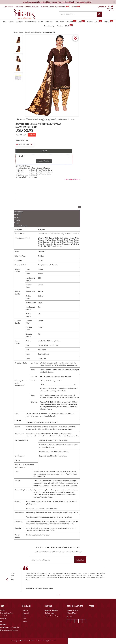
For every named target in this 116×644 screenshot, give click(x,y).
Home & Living (49, 26)
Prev (8, 580)
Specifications (18, 212)
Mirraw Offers (72, 613)
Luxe (98, 21)
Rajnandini (42, 252)
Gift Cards (75, 7)
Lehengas (19, 22)
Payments (17, 220)
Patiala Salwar (43, 345)
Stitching (17, 217)
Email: (21, 156)
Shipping (17, 214)
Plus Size (60, 26)
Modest (90, 22)
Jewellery (49, 22)
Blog (24, 616)
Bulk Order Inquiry (61, 7)
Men (62, 22)
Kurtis (41, 22)
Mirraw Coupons (72, 610)
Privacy (25, 622)
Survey (52, 7)
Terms (25, 619)
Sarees (11, 22)
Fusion (109, 21)
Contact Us (26, 613)
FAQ (2, 622)
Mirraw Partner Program (53, 616)
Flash (69, 26)
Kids (56, 22)
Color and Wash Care (20, 226)
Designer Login (49, 613)
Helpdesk (3, 624)
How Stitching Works (7, 613)
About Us (25, 610)
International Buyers (51, 610)
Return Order (44, 7)
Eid (82, 21)
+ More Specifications (72, 180)
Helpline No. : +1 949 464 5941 (10, 627)
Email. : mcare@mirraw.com (9, 630)
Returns (16, 223)
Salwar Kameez (30, 22)
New (5, 22)
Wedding (71, 21)
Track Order (35, 7)
